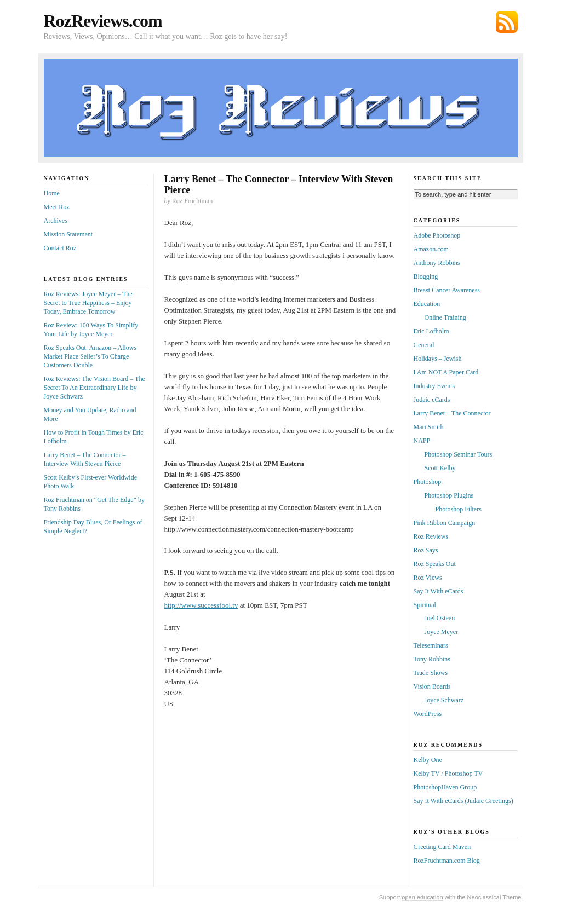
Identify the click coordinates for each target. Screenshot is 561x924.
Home (52, 193)
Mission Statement (68, 234)
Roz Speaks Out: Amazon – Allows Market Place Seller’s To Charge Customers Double (90, 356)
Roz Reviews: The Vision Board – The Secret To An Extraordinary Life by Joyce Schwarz (95, 388)
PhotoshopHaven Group (445, 787)
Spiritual (425, 605)
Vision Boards (432, 686)
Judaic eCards (432, 400)
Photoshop (428, 482)
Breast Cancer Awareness (447, 290)
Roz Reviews (431, 536)
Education (427, 304)
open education (422, 897)
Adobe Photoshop (437, 235)
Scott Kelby (440, 468)
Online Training (445, 317)
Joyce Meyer (442, 632)
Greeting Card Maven (442, 847)
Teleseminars (431, 645)
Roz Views (428, 577)
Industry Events (434, 386)
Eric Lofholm (431, 331)
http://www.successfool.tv (201, 605)
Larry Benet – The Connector (452, 413)
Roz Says (426, 550)
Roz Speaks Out (435, 564)
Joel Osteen (440, 618)
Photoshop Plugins (449, 495)
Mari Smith (429, 427)
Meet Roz (57, 207)
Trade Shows (431, 673)
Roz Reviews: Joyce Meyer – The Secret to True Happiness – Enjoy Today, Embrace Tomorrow (88, 303)
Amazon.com (431, 249)
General (424, 345)
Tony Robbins (432, 659)
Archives (56, 221)
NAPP (422, 441)
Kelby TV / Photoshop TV (448, 773)
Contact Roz (60, 248)
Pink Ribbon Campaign (445, 523)
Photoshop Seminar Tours (459, 454)
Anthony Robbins (437, 263)
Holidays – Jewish (438, 359)
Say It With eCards (439, 591)
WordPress (428, 714)
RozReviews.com (103, 21)
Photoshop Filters (459, 509)
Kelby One (428, 760)
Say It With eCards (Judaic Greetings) (463, 801)
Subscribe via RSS (507, 22)
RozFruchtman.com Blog (447, 861)
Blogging (426, 276)
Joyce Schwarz (444, 700)
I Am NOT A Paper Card (446, 372)
